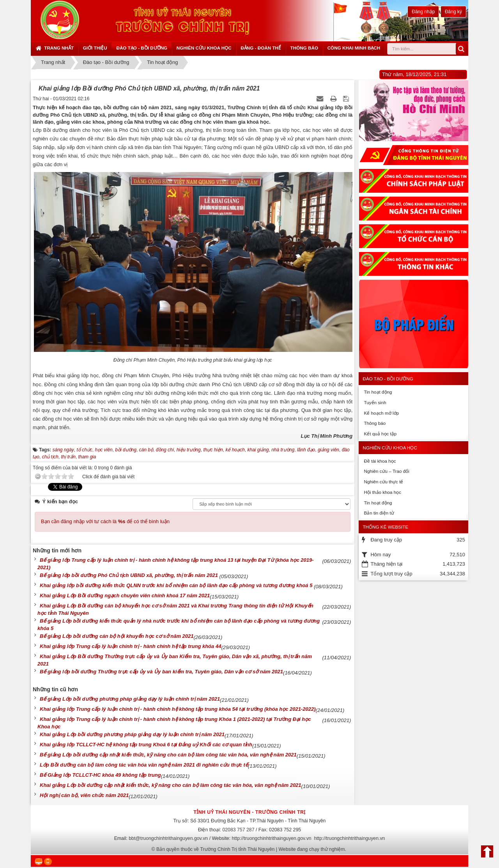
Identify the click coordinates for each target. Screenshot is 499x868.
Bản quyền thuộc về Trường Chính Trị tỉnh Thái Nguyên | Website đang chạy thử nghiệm (251, 849)
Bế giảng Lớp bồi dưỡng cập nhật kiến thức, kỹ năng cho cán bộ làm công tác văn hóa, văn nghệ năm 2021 (168, 755)
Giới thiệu (95, 48)
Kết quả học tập (380, 434)
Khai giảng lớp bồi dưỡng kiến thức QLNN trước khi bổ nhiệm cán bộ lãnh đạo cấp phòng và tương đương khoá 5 (177, 585)
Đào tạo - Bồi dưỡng (142, 48)
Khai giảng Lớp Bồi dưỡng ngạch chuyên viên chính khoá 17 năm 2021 (125, 596)
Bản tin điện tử (379, 513)
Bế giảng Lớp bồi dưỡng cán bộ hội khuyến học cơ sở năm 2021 (117, 636)
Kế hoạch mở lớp (381, 413)
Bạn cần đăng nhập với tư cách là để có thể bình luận (105, 521)
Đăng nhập (423, 12)
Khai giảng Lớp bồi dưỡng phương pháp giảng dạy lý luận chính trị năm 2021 (132, 734)
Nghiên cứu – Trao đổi (386, 471)
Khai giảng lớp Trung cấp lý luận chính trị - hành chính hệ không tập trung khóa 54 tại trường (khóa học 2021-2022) (178, 709)
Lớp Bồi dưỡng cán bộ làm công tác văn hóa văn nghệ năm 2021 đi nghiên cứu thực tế (144, 765)
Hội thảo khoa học (382, 492)
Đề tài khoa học (380, 461)
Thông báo (304, 48)
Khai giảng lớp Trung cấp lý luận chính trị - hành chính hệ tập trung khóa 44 (130, 646)
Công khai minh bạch (354, 48)
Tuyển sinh (375, 402)
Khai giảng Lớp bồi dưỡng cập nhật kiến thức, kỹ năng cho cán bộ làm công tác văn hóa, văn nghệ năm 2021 (171, 785)
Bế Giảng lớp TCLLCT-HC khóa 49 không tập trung (100, 775)
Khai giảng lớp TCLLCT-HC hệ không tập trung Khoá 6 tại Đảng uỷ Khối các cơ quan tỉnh (146, 745)
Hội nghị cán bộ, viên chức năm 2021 (84, 795)
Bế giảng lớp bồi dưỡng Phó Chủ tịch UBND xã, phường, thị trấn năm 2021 (130, 575)
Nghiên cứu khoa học (204, 48)
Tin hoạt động (378, 392)
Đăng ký (453, 12)
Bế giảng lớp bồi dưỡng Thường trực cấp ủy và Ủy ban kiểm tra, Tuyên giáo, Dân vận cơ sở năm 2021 (161, 672)
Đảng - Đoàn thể (261, 48)
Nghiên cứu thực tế (383, 482)
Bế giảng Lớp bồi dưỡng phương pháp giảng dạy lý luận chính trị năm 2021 (130, 699)
